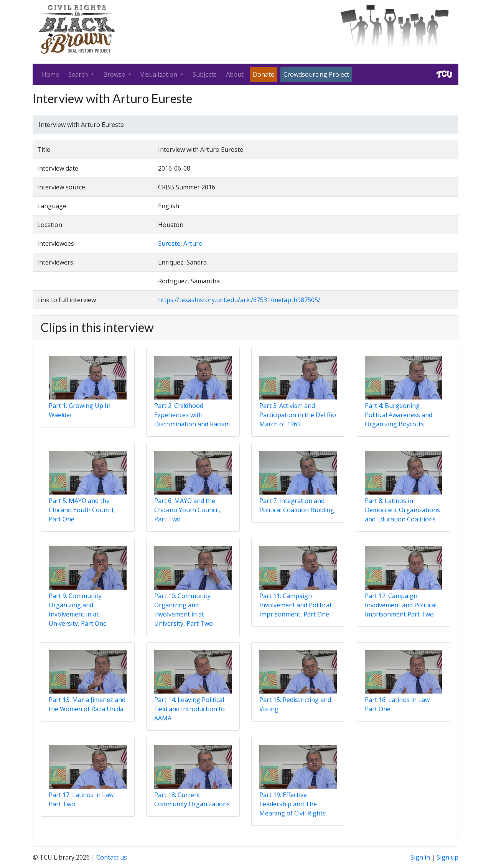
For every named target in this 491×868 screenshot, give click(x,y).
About (235, 74)
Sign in (420, 857)
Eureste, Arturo (180, 243)
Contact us (112, 857)
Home (50, 74)
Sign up (447, 857)
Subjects (205, 74)
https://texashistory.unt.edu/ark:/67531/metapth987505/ (239, 300)
